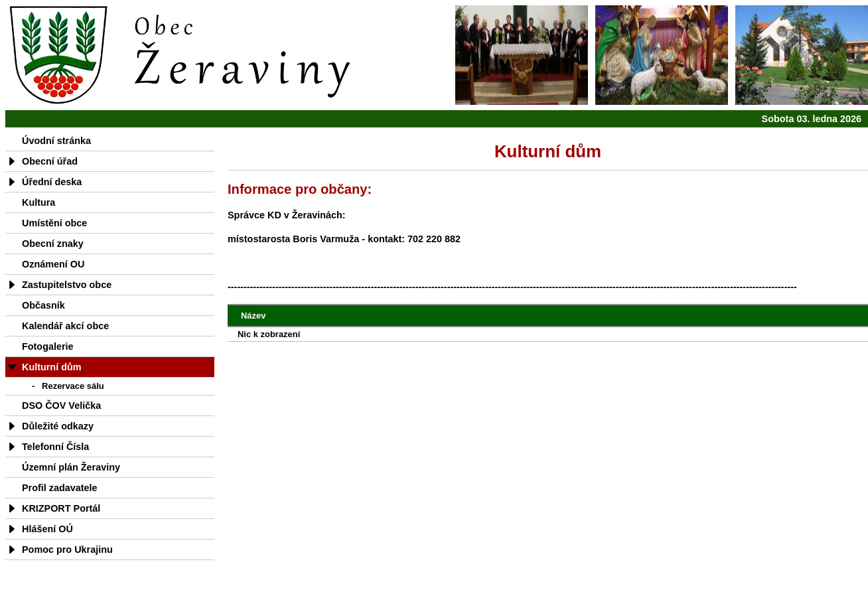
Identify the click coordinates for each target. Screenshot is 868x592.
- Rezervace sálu (68, 386)
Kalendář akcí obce (65, 326)
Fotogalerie (48, 346)
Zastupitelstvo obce (67, 285)
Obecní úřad (50, 161)
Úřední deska (52, 182)
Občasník (43, 305)
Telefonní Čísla (55, 447)
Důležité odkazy (58, 426)
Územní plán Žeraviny (71, 467)
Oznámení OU (53, 264)
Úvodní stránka (56, 141)
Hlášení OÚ (47, 529)
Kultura (38, 202)
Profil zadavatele (60, 488)
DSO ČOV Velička (61, 406)
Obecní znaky (53, 244)
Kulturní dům (52, 367)
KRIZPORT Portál (61, 508)
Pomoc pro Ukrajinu (67, 550)
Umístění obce (54, 223)
